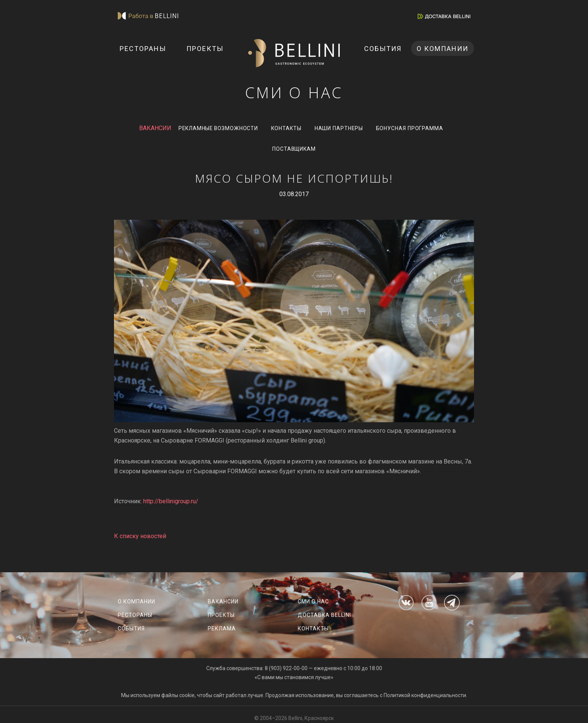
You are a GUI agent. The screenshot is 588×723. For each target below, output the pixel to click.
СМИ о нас (313, 601)
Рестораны (143, 49)
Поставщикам (294, 151)
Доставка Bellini (324, 615)
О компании (442, 49)
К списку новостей (140, 538)
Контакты (287, 129)
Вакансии (223, 601)
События (383, 49)
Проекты (205, 49)
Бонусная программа (412, 129)
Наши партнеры (340, 129)
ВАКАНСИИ (152, 129)
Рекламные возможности (217, 129)
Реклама (222, 628)
